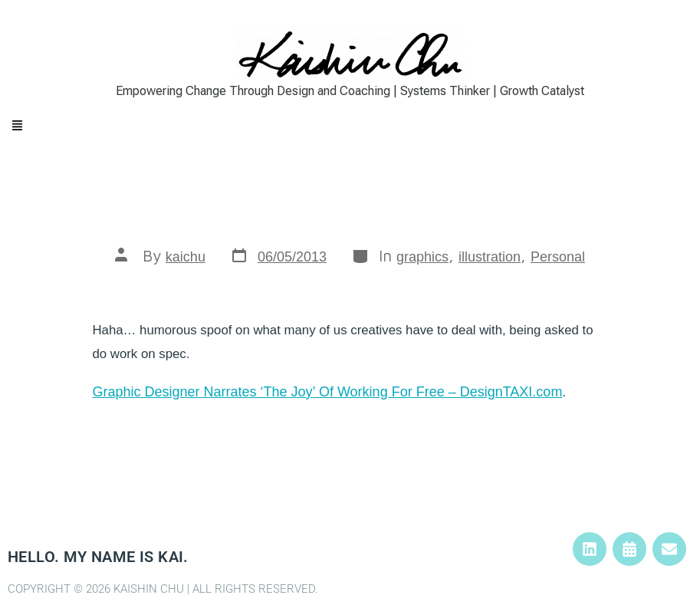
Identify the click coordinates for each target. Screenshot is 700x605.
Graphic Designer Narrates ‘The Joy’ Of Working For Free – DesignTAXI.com (328, 392)
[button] (350, 126)
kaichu (186, 257)
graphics (422, 257)
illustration (490, 257)
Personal (558, 257)
